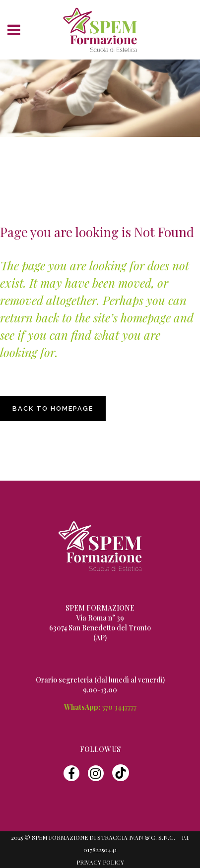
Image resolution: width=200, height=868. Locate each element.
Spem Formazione (80, 153)
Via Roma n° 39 (100, 618)
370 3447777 (119, 707)
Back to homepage (53, 408)
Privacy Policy (100, 862)
